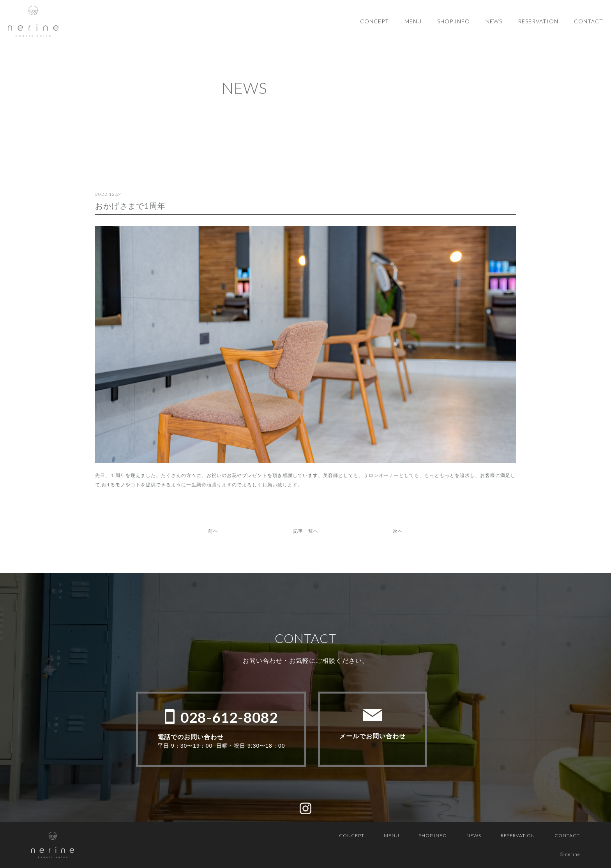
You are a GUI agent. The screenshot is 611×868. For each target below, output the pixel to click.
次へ (398, 531)
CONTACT (589, 21)
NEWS (494, 21)
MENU (413, 21)
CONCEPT (374, 21)
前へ (213, 531)
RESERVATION (538, 21)
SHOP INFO (454, 21)
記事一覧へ (306, 531)
